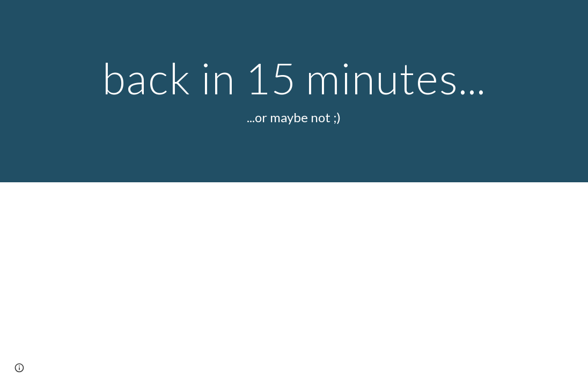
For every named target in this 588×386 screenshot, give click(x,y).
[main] (294, 91)
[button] (19, 368)
